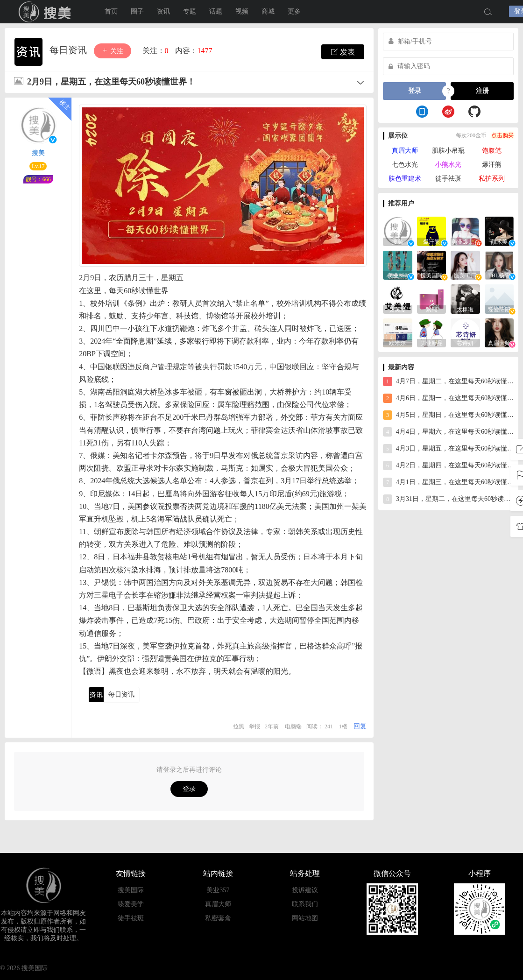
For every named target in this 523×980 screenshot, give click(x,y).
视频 (242, 11)
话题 (216, 11)
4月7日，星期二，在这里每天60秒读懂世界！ (448, 381)
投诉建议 (305, 890)
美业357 (218, 890)
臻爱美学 (131, 904)
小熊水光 (448, 165)
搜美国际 (131, 890)
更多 (294, 11)
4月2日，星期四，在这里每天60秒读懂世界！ (448, 465)
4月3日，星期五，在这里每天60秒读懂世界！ (448, 449)
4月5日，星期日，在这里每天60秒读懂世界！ (448, 415)
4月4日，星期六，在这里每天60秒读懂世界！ (448, 432)
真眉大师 (405, 151)
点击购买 (502, 135)
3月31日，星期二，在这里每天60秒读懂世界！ (448, 499)
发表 (343, 52)
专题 (190, 11)
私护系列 (492, 179)
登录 (189, 789)
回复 (360, 726)
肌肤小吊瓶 (448, 151)
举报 (254, 726)
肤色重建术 (405, 179)
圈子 (137, 11)
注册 (482, 91)
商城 (268, 11)
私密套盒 (218, 918)
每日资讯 (69, 50)
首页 (111, 11)
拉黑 (239, 726)
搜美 (47, 12)
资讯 (163, 11)
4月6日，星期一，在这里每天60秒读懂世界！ (448, 398)
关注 (113, 51)
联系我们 (305, 904)
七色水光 (405, 165)
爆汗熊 (492, 165)
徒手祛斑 (448, 179)
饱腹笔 (492, 151)
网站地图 (305, 918)
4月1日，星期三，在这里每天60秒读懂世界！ (448, 482)
